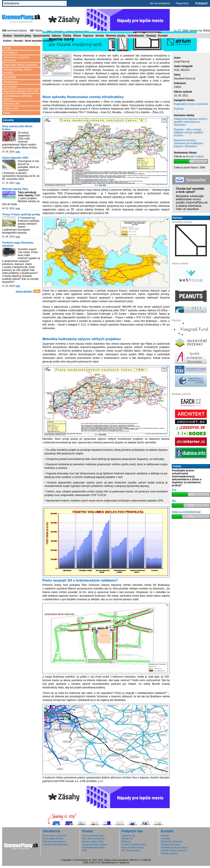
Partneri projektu (169, 853)
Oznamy (151, 36)
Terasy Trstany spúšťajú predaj (21, 214)
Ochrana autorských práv (55, 844)
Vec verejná (10, 87)
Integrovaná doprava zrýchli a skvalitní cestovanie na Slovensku (191, 122)
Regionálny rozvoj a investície (20, 65)
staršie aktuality (24, 291)
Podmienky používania (54, 841)
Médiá (7, 113)
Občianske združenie (172, 841)
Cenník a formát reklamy (134, 844)
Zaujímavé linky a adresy (95, 844)
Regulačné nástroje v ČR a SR (21, 91)
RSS (37, 291)
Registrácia (182, 3)
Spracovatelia (41, 36)
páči (192, 156)
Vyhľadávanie (136, 36)
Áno (174, 490)
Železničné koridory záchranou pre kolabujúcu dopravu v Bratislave (188, 143)
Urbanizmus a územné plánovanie (16, 59)
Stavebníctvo (11, 82)
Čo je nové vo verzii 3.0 (55, 836)
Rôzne (77, 36)
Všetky (7, 48)
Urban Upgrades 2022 (15, 158)
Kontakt (163, 36)
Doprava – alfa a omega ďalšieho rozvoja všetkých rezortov (188, 132)
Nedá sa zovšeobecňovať (186, 512)
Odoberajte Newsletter (93, 847)
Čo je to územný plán (93, 836)
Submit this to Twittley (145, 822)
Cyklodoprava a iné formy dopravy (18, 97)
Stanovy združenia (170, 844)
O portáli (165, 838)
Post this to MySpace (133, 822)
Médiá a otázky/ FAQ (93, 841)
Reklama (126, 841)
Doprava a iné (11, 104)
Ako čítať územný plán (93, 838)
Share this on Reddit (158, 822)
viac (18, 152)
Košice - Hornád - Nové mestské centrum (28, 41)
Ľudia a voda (11, 108)
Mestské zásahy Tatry (15, 189)
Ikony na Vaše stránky (133, 847)
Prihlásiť (202, 3)
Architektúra (10, 53)
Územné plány (23, 36)
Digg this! (120, 822)
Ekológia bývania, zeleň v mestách (18, 71)
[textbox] (33, 3)
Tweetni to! (82, 822)
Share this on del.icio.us (107, 822)
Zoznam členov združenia (174, 850)
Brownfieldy (10, 77)
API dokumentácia (131, 850)
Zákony (56, 36)
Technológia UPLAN (53, 838)
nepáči (200, 156)
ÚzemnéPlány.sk (21, 18)
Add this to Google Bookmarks (94, 822)
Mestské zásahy (116, 36)
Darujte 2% (127, 838)
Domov (8, 36)
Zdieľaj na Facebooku (69, 822)
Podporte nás (128, 836)
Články (67, 36)
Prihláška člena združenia (174, 847)
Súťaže (100, 36)
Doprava (88, 36)
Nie (174, 501)
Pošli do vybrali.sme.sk (56, 822)
